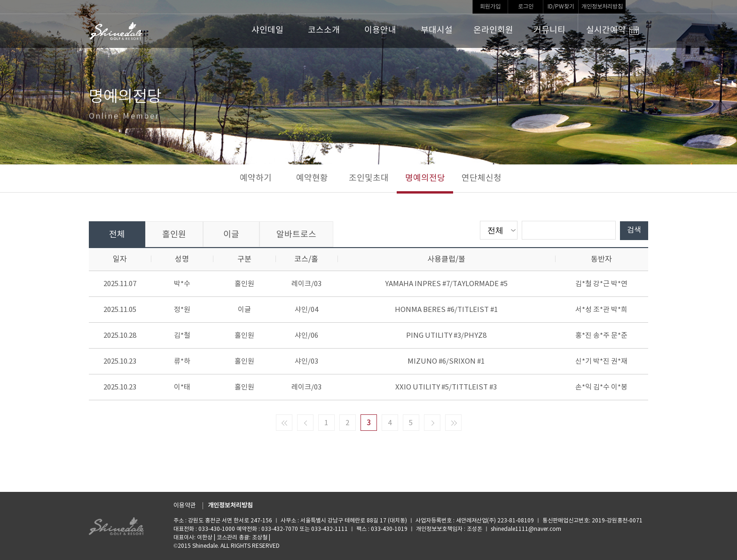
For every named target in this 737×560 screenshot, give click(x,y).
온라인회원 (493, 30)
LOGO (116, 31)
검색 (634, 230)
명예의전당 (425, 178)
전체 (117, 235)
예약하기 (256, 178)
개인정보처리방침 (602, 7)
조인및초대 (369, 178)
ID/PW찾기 (561, 7)
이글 (231, 235)
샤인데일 (267, 30)
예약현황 (312, 178)
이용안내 (380, 30)
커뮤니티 (549, 30)
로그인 (526, 7)
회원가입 (490, 7)
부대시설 (437, 30)
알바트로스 (296, 235)
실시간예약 (612, 31)
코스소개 (324, 30)
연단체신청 (482, 178)
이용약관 (185, 506)
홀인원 (174, 235)
